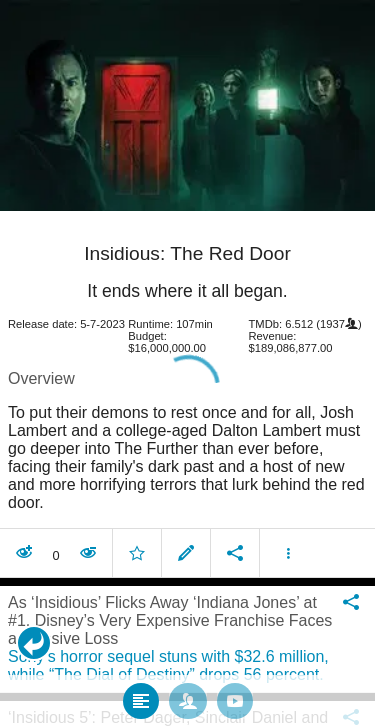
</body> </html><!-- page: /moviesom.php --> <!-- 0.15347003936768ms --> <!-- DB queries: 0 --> (187, 363)
